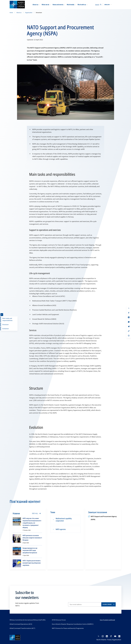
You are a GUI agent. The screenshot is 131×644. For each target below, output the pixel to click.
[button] (108, 5)
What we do (45, 5)
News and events (58, 5)
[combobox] (108, 5)
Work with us (82, 5)
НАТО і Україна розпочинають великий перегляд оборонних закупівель (32, 563)
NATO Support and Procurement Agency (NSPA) (104, 518)
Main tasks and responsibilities (7, 319)
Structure (5, 324)
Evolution (6, 329)
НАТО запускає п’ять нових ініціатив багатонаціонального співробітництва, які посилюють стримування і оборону (32, 523)
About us (35, 5)
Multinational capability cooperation (64, 520)
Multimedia (70, 5)
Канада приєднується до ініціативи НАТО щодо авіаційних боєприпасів (30, 550)
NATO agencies (61, 529)
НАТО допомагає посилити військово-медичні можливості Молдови (32, 538)
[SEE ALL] (36, 513)
